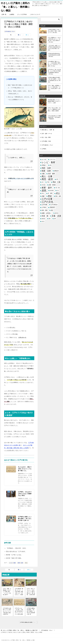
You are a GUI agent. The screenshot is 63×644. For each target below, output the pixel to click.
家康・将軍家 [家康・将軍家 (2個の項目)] (52, 185)
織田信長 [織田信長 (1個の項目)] (57, 213)
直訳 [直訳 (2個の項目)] (52, 210)
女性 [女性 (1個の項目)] (43, 182)
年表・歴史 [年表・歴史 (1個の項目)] (58, 188)
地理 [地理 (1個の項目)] (57, 179)
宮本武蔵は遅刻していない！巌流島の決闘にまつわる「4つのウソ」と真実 (54, 101)
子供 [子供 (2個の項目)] (48, 182)
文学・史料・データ (47, 134)
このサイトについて (35, 14)
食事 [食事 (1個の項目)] (55, 219)
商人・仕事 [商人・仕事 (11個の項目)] (47, 176)
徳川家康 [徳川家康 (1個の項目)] (52, 190)
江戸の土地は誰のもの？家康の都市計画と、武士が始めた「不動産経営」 (54, 117)
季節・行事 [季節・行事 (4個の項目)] (57, 182)
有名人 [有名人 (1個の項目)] (43, 193)
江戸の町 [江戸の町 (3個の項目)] (44, 205)
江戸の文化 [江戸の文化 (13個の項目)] (47, 202)
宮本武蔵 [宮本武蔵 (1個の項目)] (43, 185)
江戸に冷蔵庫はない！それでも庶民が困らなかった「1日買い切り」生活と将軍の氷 (54, 40)
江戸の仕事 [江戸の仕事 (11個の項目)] (47, 199)
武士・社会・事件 (46, 137)
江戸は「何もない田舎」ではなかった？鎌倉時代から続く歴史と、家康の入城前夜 (54, 109)
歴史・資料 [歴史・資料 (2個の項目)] (58, 196)
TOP (20, 630)
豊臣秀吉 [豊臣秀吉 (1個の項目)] (43, 219)
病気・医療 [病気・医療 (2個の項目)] (45, 210)
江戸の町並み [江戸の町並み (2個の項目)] (54, 205)
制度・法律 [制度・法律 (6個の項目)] (46, 171)
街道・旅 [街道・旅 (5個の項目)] (45, 216)
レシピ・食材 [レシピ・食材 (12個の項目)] (48, 162)
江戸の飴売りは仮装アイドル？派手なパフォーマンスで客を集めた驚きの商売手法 (7, 611)
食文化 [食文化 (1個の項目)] (43, 221)
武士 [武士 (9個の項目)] (58, 193)
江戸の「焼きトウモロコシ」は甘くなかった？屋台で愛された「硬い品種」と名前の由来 (31, 592)
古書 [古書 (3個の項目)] (43, 174)
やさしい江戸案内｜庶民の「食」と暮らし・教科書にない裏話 (16, 7)
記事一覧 (4, 14)
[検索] (51, 19)
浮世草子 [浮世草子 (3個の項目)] (52, 207)
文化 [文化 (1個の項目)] (58, 190)
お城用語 (12, 14)
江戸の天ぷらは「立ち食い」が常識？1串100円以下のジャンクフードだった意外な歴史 (19, 611)
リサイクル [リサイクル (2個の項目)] (52, 160)
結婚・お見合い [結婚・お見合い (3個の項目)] (47, 213)
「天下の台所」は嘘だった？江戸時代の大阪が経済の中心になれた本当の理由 (54, 48)
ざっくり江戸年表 (22, 14)
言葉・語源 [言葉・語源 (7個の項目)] (56, 216)
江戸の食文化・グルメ (10, 31)
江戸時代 (44, 149)
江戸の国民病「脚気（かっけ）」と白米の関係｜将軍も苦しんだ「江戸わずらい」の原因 (19, 592)
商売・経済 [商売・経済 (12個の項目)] (47, 179)
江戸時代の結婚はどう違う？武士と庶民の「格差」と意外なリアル (54, 31)
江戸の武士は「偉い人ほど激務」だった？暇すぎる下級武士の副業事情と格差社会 (54, 72)
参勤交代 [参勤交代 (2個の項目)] (56, 171)
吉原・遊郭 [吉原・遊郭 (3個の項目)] (51, 174)
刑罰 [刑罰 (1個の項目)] (51, 165)
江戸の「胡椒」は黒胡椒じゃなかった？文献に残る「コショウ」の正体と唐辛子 (7, 592)
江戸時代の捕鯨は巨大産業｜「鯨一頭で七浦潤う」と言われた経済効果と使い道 (31, 611)
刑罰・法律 (20, 563)
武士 (26, 563)
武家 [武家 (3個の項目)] (43, 196)
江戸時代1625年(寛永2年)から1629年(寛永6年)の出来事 (54, 55)
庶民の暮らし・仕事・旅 (48, 130)
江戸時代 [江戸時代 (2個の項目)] (44, 207)
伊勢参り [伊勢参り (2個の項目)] (44, 165)
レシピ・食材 (12, 563)
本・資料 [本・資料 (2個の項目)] (50, 193)
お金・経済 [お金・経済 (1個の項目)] (44, 160)
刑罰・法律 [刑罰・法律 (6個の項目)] (46, 168)
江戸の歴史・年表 (46, 141)
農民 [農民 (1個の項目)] (50, 219)
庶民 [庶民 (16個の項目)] (44, 191)
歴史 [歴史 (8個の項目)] (50, 196)
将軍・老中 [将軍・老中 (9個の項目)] (47, 188)
